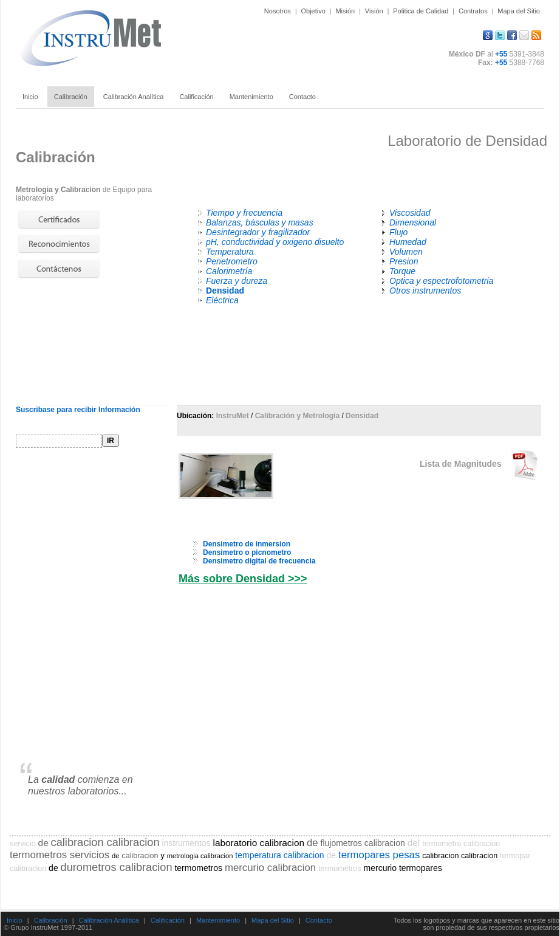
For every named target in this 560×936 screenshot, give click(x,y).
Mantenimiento (218, 920)
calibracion (140, 856)
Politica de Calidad (421, 11)
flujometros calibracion (363, 843)
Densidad (362, 416)
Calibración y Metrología (297, 416)
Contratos (473, 11)
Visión (374, 11)
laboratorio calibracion (258, 843)
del (414, 843)
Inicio (15, 920)
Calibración (51, 920)
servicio (23, 844)
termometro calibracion (461, 844)
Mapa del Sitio (519, 11)
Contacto (319, 920)
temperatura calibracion (279, 855)
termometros (198, 868)
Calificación (168, 920)
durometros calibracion (117, 867)
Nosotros (278, 11)
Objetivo (313, 11)
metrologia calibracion (200, 856)
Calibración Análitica (109, 920)
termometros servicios (60, 855)
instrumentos (186, 843)
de (43, 843)
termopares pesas (379, 855)
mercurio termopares (403, 868)
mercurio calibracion (270, 868)
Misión (345, 11)
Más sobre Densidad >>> (243, 579)
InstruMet (233, 416)
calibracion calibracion (105, 842)
